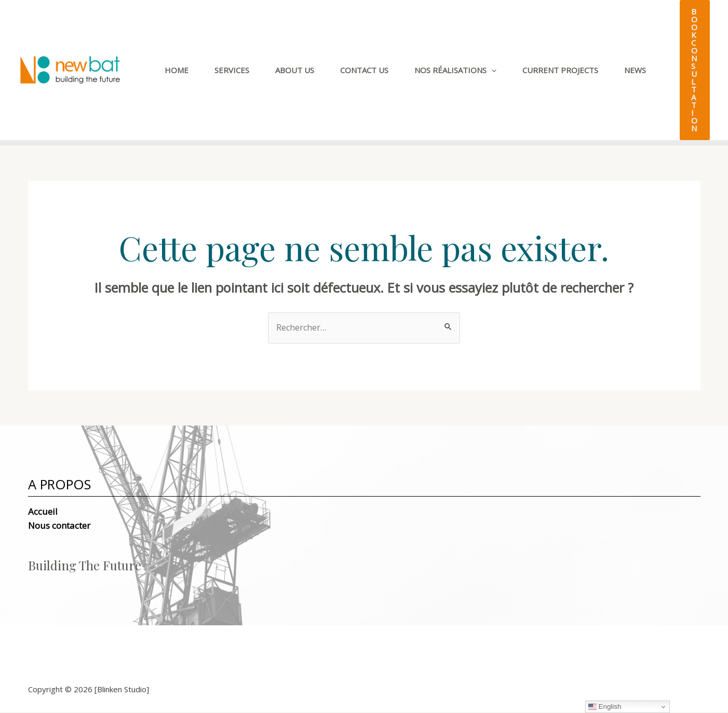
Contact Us (364, 70)
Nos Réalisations (455, 70)
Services (232, 70)
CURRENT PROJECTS (560, 70)
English (605, 707)
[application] (491, 70)
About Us (295, 70)
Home (177, 70)
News (635, 70)
